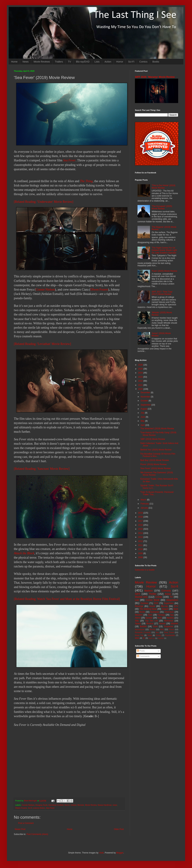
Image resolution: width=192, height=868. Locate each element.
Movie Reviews (42, 62)
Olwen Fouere (99, 290)
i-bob (101, 853)
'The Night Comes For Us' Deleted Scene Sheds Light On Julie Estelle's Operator (164, 250)
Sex (157, 632)
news (115, 805)
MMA (137, 638)
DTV (176, 606)
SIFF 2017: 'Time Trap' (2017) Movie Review (162, 293)
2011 (141, 545)
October (145, 401)
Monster (81, 805)
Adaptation (172, 600)
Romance (169, 621)
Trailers (59, 62)
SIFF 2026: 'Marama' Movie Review (155, 77)
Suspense (169, 626)
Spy (172, 615)
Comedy (166, 591)
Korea (152, 606)
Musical (150, 624)
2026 (141, 365)
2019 (141, 513)
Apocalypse (140, 629)
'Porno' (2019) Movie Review (153, 464)
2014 (141, 533)
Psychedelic (170, 635)
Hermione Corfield (56, 805)
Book (176, 609)
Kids (162, 629)
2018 (141, 517)
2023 (141, 377)
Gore (155, 626)
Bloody (152, 629)
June (143, 417)
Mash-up (151, 638)
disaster (175, 624)
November (146, 397)
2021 (141, 385)
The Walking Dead (148, 609)
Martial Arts (141, 597)
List (137, 600)
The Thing (86, 181)
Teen (150, 615)
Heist (150, 635)
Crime (159, 597)
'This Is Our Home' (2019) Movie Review (164, 187)
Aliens (138, 618)
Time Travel (169, 632)
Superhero (169, 603)
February (145, 504)
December (146, 393)
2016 (141, 525)
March (144, 500)
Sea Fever (69, 160)
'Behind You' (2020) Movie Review (156, 450)
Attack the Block (24, 553)
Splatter (149, 618)
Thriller (153, 594)
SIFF (138, 594)
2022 (141, 381)
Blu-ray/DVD (83, 62)
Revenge (139, 606)
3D (144, 638)
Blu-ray (164, 606)
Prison (172, 629)
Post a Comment (26, 823)
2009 (141, 553)
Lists (97, 62)
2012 (141, 541)
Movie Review (91, 805)
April (143, 425)
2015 (141, 529)
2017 (141, 521)
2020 (141, 389)
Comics (143, 62)
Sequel (165, 609)
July (143, 413)
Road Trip (139, 635)
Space (138, 624)
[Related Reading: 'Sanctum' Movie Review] (42, 469)
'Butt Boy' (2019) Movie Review (154, 460)
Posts (141, 651)
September (146, 405)
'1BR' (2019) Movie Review (153, 439)
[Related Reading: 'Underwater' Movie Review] (44, 202)
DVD (156, 603)
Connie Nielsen (45, 290)
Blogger (120, 853)
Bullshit (143, 626)
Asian (168, 594)
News (26, 62)
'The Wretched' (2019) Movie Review (157, 429)
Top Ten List (151, 621)
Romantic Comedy (143, 632)
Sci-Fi (131, 62)
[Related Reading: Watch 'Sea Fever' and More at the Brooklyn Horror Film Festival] (67, 599)
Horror (120, 62)
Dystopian (155, 612)
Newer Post (20, 829)
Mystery (170, 618)
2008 (141, 557)
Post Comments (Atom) (37, 834)
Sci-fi (30, 808)
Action (108, 62)
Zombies (144, 603)
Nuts (160, 618)
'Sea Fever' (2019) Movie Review (155, 468)
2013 (141, 537)
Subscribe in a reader (145, 570)
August (144, 409)
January (145, 508)
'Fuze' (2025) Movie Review (164, 271)
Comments (143, 656)
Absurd (162, 624)
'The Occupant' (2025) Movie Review (162, 207)
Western (139, 615)
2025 (141, 369)
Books (156, 62)
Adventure (169, 612)
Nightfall (161, 638)
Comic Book (153, 600)
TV (70, 62)
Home (14, 62)
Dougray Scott (41, 805)
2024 (141, 373)
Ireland (74, 805)
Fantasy (161, 615)
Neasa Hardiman (105, 805)
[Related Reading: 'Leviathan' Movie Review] (42, 344)
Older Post (119, 829)
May (143, 421)
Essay (158, 635)
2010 (141, 549)
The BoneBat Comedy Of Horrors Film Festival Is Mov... (158, 455)
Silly (137, 621)
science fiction (39, 808)
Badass (149, 591)
